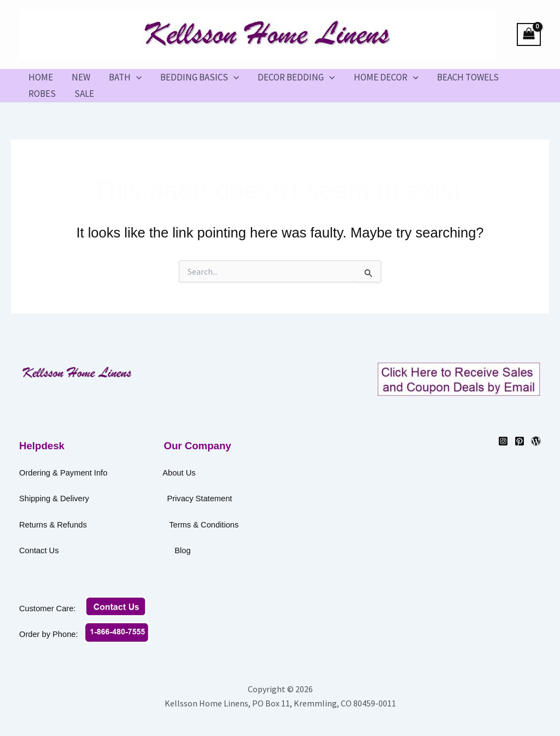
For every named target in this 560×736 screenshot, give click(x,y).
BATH (125, 77)
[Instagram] (503, 441)
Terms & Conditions (240, 525)
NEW (81, 77)
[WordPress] (536, 441)
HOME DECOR (386, 77)
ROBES (42, 94)
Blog (182, 550)
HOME (41, 77)
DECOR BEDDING (296, 77)
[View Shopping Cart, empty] (529, 35)
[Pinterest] (520, 441)
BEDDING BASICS (200, 77)
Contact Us (95, 550)
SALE (84, 94)
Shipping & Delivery (54, 499)
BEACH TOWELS (468, 77)
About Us (179, 473)
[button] (136, 77)
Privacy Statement (199, 499)
